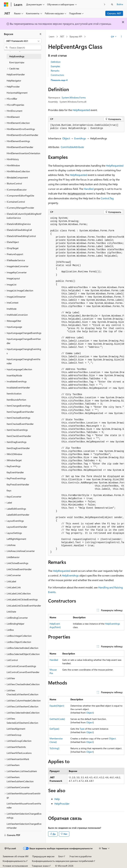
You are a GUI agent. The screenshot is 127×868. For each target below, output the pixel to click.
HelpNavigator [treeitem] (14, 81)
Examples (55, 66)
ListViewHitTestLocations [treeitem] (19, 753)
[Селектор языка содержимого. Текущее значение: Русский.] (10, 848)
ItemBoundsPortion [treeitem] (16, 400)
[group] (86, 385)
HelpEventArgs (70, 575)
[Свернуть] (41, 34)
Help (57, 799)
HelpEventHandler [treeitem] (16, 74)
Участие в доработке (80, 856)
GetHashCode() (57, 719)
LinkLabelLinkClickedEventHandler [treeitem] (24, 606)
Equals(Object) (57, 706)
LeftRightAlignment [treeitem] (16, 539)
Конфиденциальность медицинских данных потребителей (63, 861)
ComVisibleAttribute (72, 147)
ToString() (54, 748)
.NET (62, 36)
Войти (120, 4)
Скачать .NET (114, 13)
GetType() (54, 729)
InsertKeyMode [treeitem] (14, 375)
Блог (61, 856)
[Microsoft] (6, 4)
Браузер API (76, 36)
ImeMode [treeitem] (11, 309)
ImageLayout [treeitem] (13, 278)
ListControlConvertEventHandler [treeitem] (23, 672)
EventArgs (80, 138)
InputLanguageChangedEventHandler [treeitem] (24, 341)
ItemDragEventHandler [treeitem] (18, 448)
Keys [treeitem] (9, 490)
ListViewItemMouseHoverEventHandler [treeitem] (24, 806)
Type (82, 729)
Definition (56, 62)
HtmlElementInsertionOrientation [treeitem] (23, 153)
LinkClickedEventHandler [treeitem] (19, 569)
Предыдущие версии (43, 856)
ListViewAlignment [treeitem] (16, 729)
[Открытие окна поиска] (112, 4)
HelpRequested (81, 110)
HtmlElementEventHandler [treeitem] (20, 147)
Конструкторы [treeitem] (17, 62)
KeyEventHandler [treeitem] (15, 472)
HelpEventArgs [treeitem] (17, 56)
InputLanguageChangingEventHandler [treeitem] (23, 361)
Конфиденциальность (14, 861)
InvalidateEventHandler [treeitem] (18, 388)
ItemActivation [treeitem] (14, 394)
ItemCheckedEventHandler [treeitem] (20, 424)
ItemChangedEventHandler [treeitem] (20, 412)
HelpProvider (62, 804)
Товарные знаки (40, 866)
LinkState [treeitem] (11, 612)
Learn (52, 36)
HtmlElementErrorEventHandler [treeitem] (22, 135)
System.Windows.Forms (74, 97)
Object (66, 138)
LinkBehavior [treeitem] (13, 557)
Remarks (55, 71)
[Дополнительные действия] (121, 37)
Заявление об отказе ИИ (15, 856)
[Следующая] (105, 4)
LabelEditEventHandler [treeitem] (18, 515)
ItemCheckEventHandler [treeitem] (19, 436)
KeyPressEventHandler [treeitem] (18, 484)
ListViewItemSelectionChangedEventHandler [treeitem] (24, 826)
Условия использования (15, 866)
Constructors (57, 75)
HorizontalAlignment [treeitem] (17, 93)
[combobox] (23, 41)
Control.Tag (107, 198)
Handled (89, 189)
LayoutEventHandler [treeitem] (17, 527)
